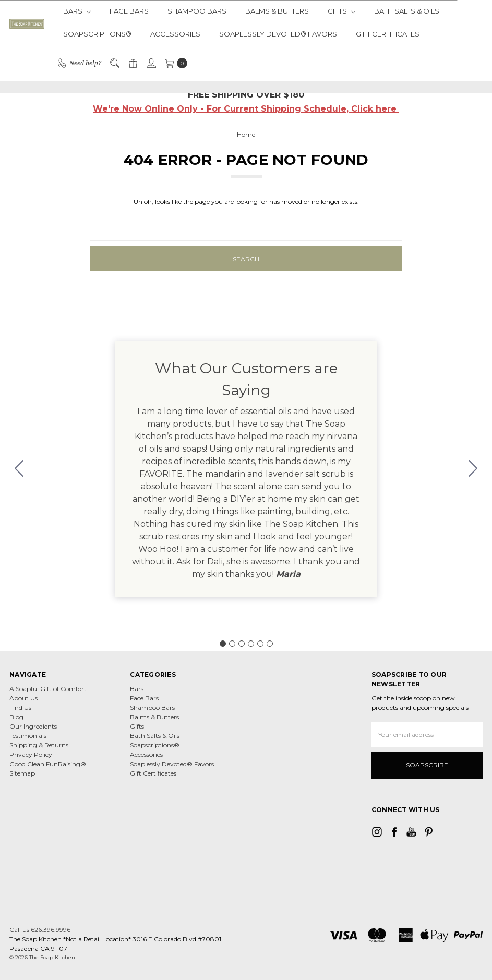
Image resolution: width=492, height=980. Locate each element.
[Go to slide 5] (260, 644)
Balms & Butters (277, 11)
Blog (16, 717)
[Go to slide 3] (242, 644)
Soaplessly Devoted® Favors (278, 34)
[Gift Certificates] (133, 63)
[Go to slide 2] (473, 469)
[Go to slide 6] (19, 469)
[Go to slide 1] (223, 644)
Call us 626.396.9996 (40, 930)
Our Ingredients (33, 726)
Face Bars (129, 11)
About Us (23, 698)
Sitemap (22, 773)
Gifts (341, 11)
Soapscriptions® (97, 34)
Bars (77, 11)
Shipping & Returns (39, 745)
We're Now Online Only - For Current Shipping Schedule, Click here (246, 109)
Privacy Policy (31, 754)
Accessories (175, 34)
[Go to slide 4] (251, 644)
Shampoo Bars (197, 11)
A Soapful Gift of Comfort (48, 689)
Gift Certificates (388, 34)
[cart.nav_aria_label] (174, 63)
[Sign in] (151, 63)
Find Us (20, 707)
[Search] (114, 63)
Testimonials (28, 736)
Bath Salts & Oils (407, 11)
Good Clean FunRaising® (48, 764)
